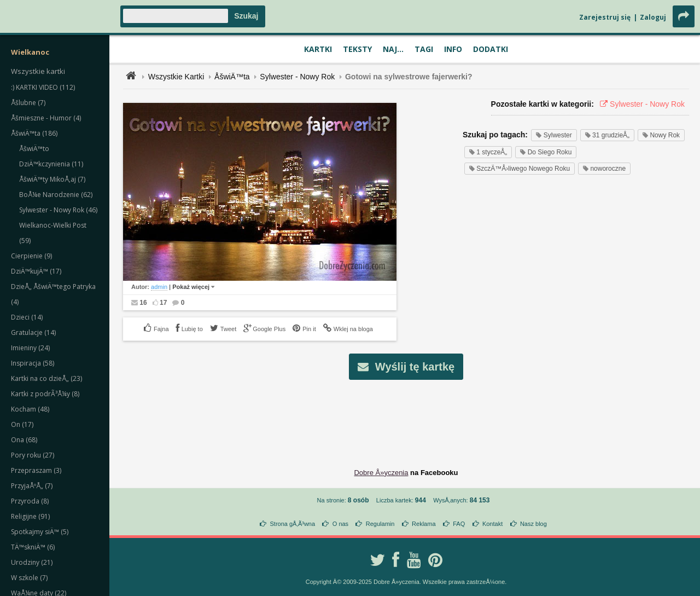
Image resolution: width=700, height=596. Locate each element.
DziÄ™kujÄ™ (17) (36, 271)
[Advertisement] (406, 415)
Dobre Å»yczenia (381, 473)
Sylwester (554, 135)
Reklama (424, 524)
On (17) (22, 424)
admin (159, 287)
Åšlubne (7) (28, 103)
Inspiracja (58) (33, 363)
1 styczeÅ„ (488, 152)
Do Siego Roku (546, 152)
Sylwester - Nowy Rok (297, 77)
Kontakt (492, 524)
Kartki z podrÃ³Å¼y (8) (45, 394)
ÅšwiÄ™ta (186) (34, 133)
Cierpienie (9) (31, 256)
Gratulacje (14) (33, 332)
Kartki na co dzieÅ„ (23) (46, 378)
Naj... (393, 49)
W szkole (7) (29, 578)
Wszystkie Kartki (176, 77)
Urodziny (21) (32, 562)
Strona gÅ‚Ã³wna (293, 524)
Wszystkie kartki (38, 71)
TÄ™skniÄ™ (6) (33, 547)
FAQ (459, 524)
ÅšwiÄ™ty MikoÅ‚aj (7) (52, 179)
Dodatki (491, 49)
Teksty (357, 49)
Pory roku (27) (33, 455)
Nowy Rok (661, 135)
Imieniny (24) (30, 348)
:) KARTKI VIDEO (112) (43, 87)
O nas (340, 524)
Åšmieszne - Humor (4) (46, 118)
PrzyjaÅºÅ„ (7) (32, 486)
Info (453, 49)
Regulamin (380, 524)
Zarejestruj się (605, 17)
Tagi (424, 49)
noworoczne (604, 169)
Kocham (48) (30, 409)
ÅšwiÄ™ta (232, 77)
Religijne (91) (30, 516)
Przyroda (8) (30, 501)
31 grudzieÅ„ (607, 135)
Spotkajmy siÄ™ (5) (40, 532)
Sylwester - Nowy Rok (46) (58, 210)
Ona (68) (24, 440)
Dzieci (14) (27, 317)
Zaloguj (653, 17)
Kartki (318, 49)
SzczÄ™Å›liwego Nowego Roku (520, 169)
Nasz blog (533, 524)
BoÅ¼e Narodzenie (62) (56, 195)
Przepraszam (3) (36, 470)
